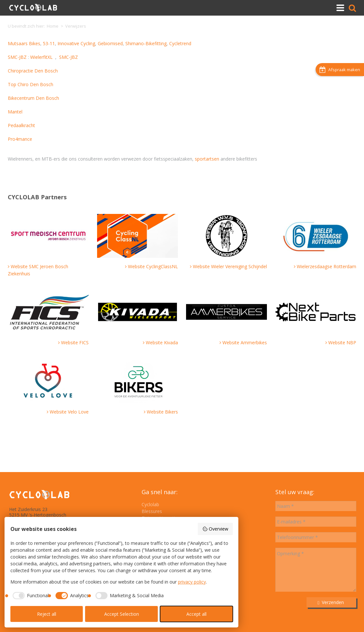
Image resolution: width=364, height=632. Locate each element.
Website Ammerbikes (245, 342)
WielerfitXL (41, 57)
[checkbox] (30, 596)
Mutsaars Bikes (24, 43)
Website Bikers (162, 412)
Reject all (47, 614)
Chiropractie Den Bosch (33, 71)
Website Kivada (162, 342)
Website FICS (75, 342)
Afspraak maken (340, 70)
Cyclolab (150, 504)
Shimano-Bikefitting (146, 43)
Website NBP (342, 342)
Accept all (196, 614)
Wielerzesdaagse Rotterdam (326, 266)
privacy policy (192, 582)
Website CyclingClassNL (153, 266)
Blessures (152, 511)
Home (53, 26)
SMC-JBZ (17, 57)
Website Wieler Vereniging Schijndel (230, 266)
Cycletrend (180, 43)
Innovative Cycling (76, 43)
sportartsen (207, 159)
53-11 (49, 43)
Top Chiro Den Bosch (31, 84)
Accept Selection (122, 614)
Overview (215, 529)
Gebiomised (110, 43)
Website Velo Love (69, 412)
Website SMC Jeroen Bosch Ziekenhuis (38, 270)
